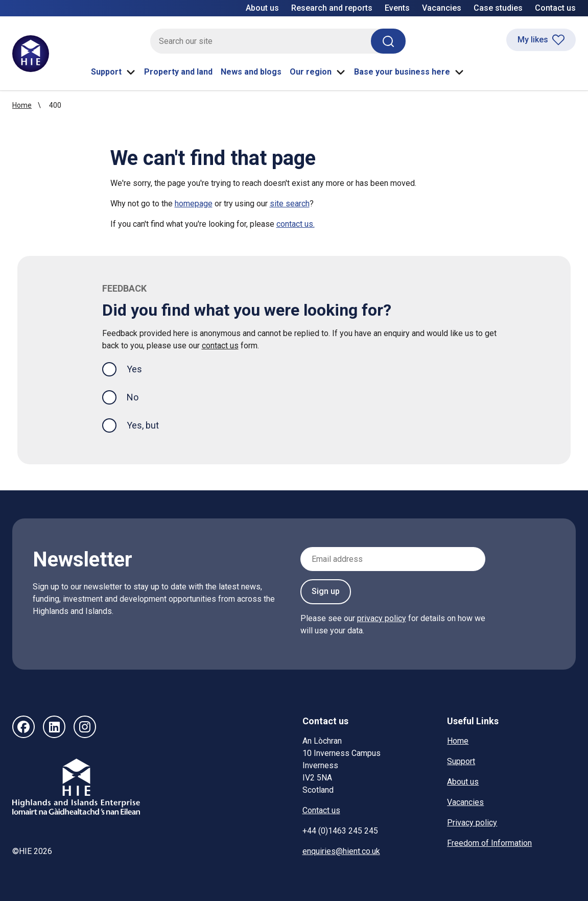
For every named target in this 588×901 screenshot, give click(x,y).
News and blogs (251, 72)
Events (397, 8)
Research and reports (332, 8)
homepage (194, 204)
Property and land (178, 72)
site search (290, 204)
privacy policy (382, 618)
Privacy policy (472, 823)
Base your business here (409, 72)
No (133, 397)
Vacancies (442, 8)
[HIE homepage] (31, 54)
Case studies (498, 8)
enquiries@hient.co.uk (341, 851)
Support (113, 72)
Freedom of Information (489, 843)
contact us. (296, 224)
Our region (318, 72)
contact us (220, 346)
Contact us (555, 8)
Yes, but (143, 425)
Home (22, 105)
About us (262, 8)
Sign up (326, 591)
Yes (143, 368)
